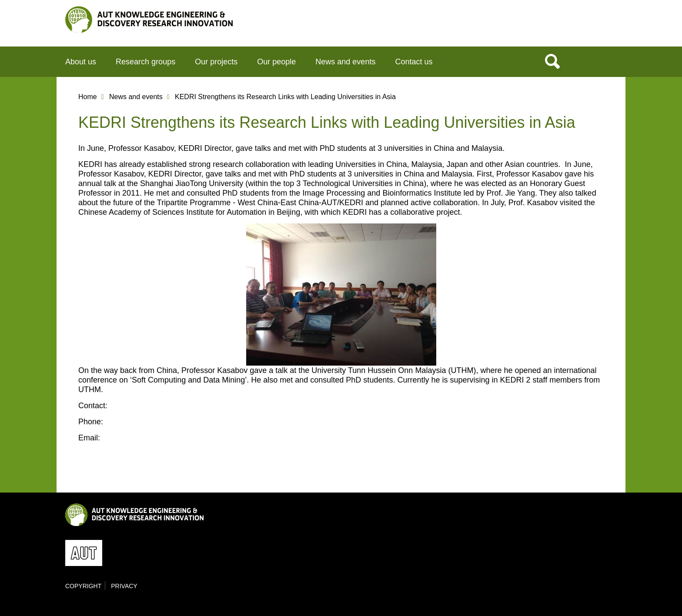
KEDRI (149, 20)
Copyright (83, 586)
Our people (276, 62)
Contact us (414, 62)
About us (81, 62)
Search (552, 61)
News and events (345, 62)
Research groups (145, 62)
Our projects (216, 62)
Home (88, 97)
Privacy (124, 586)
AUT (599, 27)
